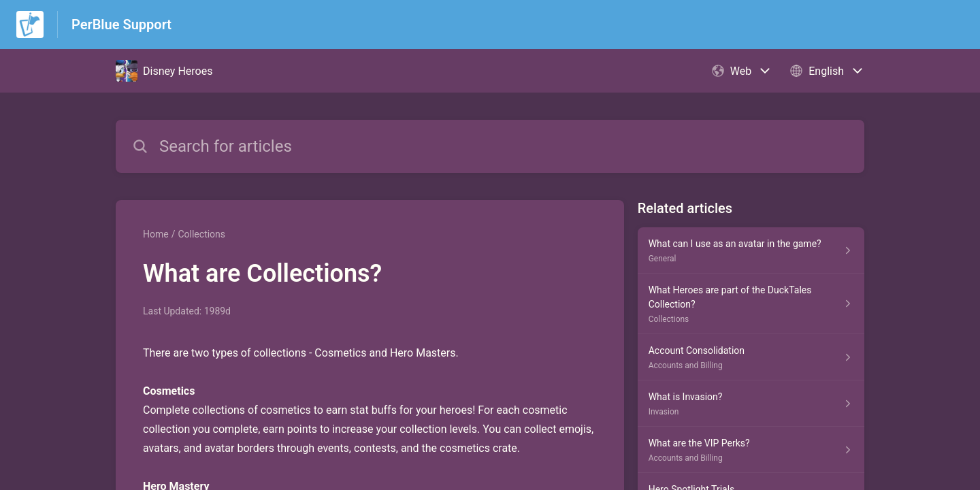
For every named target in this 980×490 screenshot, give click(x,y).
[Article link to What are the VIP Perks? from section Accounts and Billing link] (751, 450)
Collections (201, 234)
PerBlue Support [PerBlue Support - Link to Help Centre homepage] (121, 24)
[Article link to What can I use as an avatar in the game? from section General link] (751, 250)
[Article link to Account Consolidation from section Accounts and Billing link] (751, 357)
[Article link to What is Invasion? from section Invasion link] (751, 404)
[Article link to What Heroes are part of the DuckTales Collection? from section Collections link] (751, 304)
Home (156, 234)
